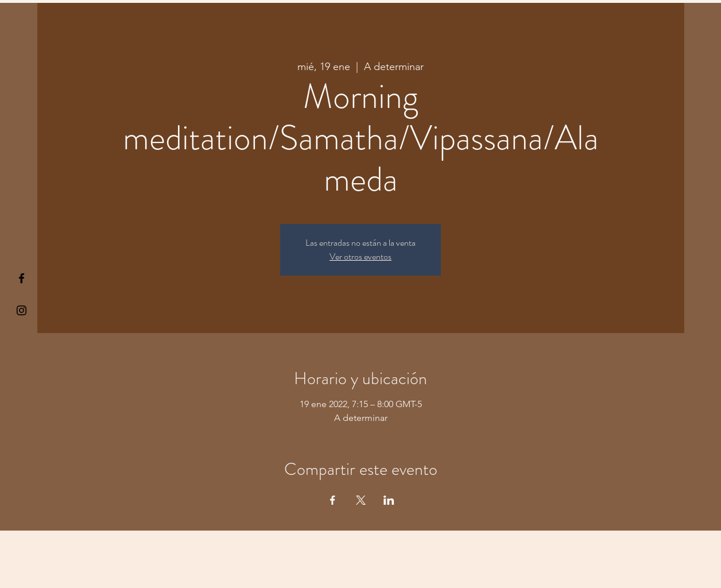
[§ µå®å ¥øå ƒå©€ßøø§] (22, 278)
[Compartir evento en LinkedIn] (389, 500)
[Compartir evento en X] (361, 500)
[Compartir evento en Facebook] (333, 500)
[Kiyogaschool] (22, 310)
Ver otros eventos (360, 256)
